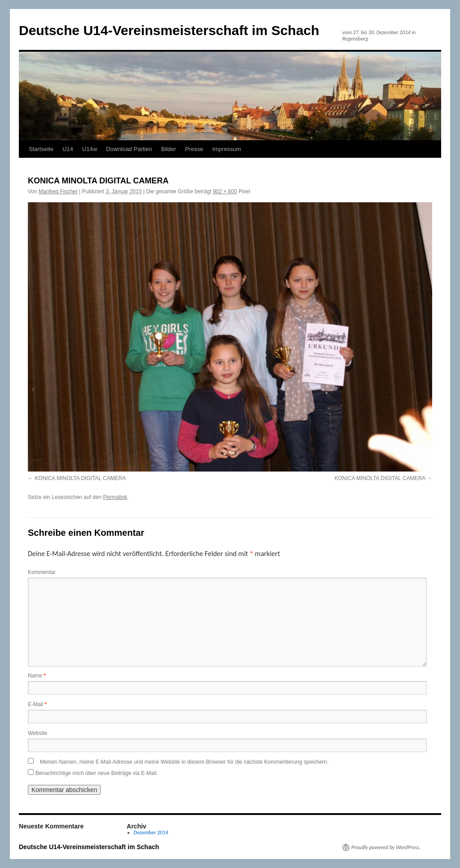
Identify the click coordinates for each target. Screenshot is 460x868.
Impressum (226, 149)
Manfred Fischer (58, 191)
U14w (90, 149)
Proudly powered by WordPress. (386, 847)
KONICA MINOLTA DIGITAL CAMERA (80, 478)
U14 (68, 149)
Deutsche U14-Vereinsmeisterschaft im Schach (169, 30)
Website (38, 733)
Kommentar (42, 572)
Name (37, 676)
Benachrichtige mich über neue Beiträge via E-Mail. (97, 773)
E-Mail (37, 704)
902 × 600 (225, 191)
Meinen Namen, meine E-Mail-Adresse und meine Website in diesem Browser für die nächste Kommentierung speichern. (184, 762)
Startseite (41, 149)
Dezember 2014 (151, 832)
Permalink (115, 497)
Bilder (169, 149)
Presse (194, 149)
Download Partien (129, 149)
